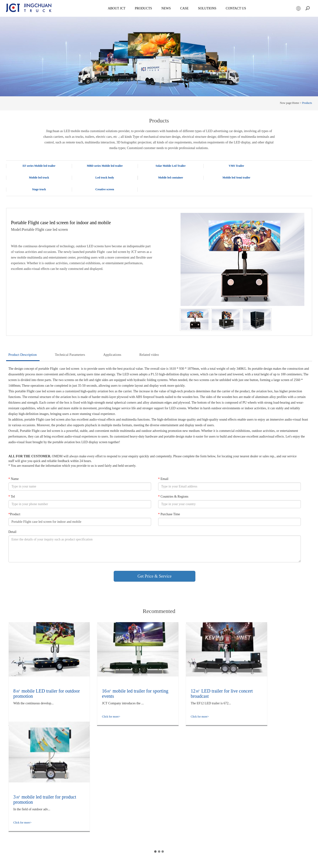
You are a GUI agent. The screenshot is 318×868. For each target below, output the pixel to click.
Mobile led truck (281, 166)
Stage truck (220, 178)
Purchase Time (169, 502)
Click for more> (22, 705)
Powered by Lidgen (109, 862)
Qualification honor (72, 790)
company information (73, 785)
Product (14, 502)
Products (144, 8)
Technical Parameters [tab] (70, 343)
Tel (12, 485)
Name (14, 467)
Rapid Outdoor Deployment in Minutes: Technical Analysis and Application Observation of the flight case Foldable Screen (136, 780)
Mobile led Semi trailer (159, 178)
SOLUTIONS (208, 8)
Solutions (66, 800)
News (166, 8)
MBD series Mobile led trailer (98, 166)
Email (163, 467)
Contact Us (236, 8)
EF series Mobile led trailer (37, 166)
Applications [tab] (112, 343)
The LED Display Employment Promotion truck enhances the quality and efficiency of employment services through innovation (133, 795)
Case (185, 8)
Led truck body (37, 178)
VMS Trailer (220, 166)
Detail (12, 520)
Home (296, 103)
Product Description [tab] (23, 343)
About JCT (117, 8)
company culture (71, 780)
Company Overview (73, 775)
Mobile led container (98, 178)
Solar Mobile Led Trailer (159, 166)
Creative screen (281, 178)
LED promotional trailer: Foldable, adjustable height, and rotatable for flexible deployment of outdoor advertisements (135, 830)
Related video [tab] (149, 343)
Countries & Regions (173, 485)
